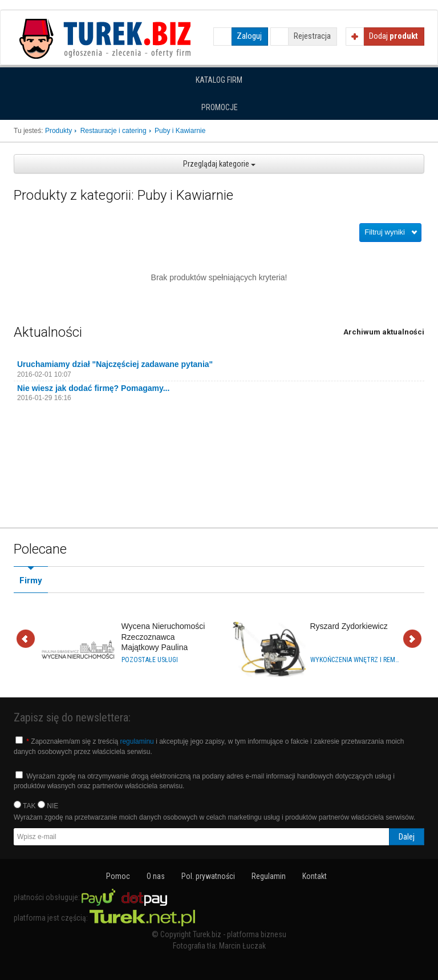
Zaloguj (249, 36)
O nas (156, 876)
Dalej (412, 640)
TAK (25, 805)
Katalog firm (219, 80)
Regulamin (269, 876)
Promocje (220, 107)
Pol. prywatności (208, 876)
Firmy (31, 580)
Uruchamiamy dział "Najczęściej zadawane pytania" (115, 364)
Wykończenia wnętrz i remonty (355, 660)
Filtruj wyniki (385, 232)
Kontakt (315, 876)
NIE (48, 805)
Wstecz (26, 640)
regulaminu (137, 741)
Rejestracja (312, 36)
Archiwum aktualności (384, 332)
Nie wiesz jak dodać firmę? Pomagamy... (93, 388)
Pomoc (118, 876)
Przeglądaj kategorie (219, 164)
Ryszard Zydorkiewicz (349, 626)
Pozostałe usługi (150, 660)
